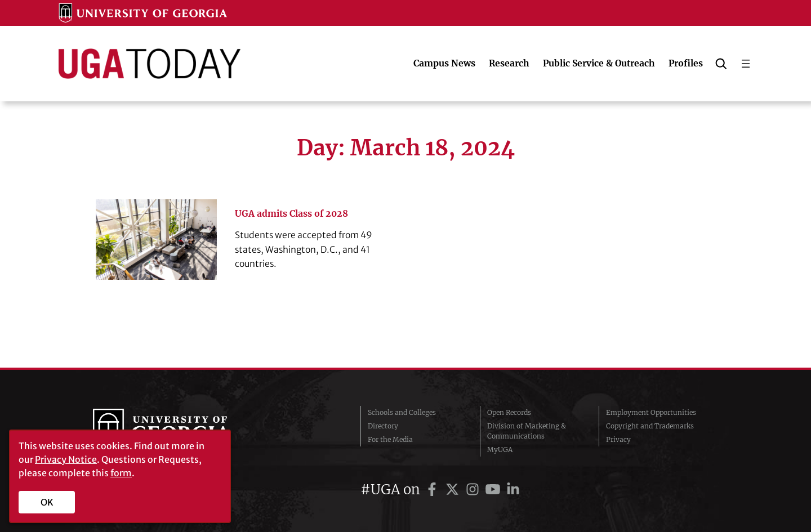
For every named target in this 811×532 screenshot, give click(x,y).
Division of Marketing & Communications (527, 431)
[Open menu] (746, 64)
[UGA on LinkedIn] (513, 489)
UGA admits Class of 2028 (293, 213)
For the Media (390, 439)
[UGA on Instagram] (474, 489)
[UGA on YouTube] (494, 489)
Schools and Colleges (402, 412)
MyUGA (500, 450)
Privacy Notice (66, 459)
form (121, 473)
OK (47, 502)
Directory (383, 426)
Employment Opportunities (651, 412)
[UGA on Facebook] (434, 489)
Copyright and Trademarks (650, 426)
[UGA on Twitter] (454, 489)
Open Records (509, 412)
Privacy (618, 439)
